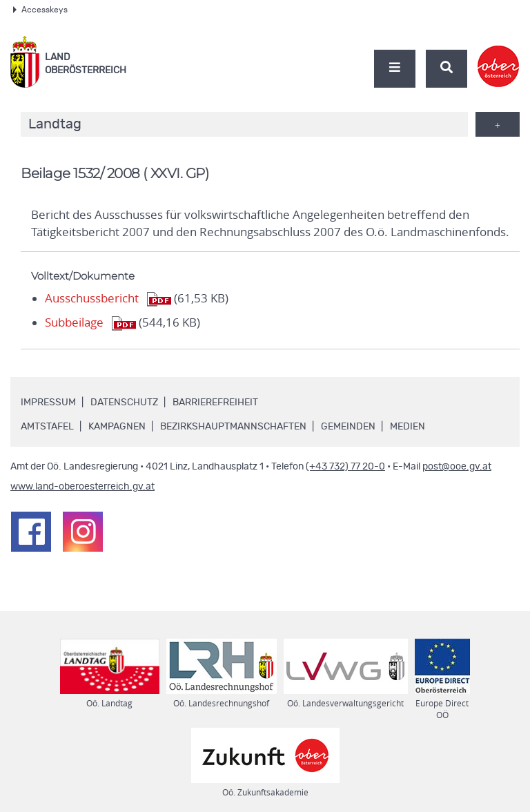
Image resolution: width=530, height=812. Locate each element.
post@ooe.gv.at (457, 467)
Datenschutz (124, 403)
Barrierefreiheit (215, 403)
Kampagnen (117, 427)
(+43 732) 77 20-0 (345, 467)
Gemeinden (348, 427)
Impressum (48, 403)
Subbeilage (74, 322)
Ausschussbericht (92, 298)
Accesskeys (40, 10)
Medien (408, 427)
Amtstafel (47, 427)
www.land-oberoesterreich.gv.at (82, 487)
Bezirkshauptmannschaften (233, 427)
